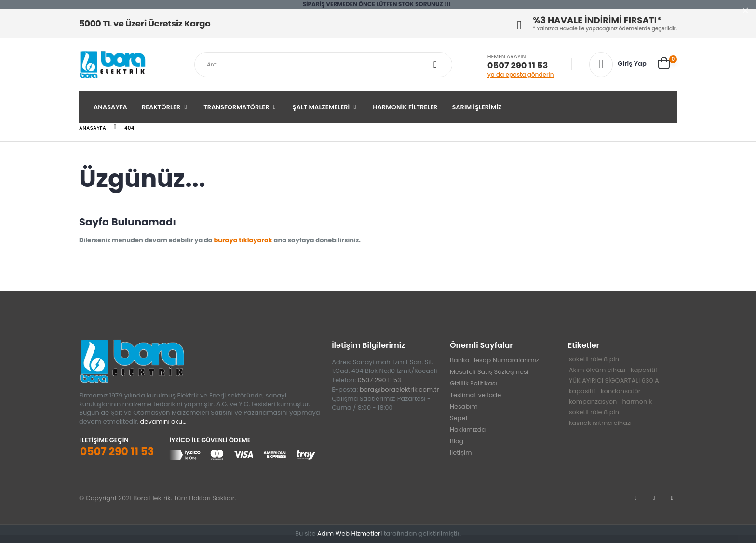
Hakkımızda (468, 430)
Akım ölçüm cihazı (597, 370)
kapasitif (644, 370)
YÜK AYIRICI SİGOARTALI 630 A (614, 380)
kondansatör (621, 391)
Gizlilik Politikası (473, 383)
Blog (457, 441)
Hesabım (464, 406)
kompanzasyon (593, 402)
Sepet (459, 418)
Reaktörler (161, 107)
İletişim (461, 453)
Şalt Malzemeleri (321, 107)
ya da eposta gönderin (521, 74)
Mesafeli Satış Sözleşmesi (489, 372)
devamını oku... (163, 421)
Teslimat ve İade (475, 395)
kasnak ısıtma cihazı (600, 423)
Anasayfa (110, 107)
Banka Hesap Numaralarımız (494, 360)
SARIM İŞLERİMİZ (477, 107)
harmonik (637, 402)
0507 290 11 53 (518, 66)
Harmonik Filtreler (405, 107)
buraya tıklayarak (243, 240)
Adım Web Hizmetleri (350, 534)
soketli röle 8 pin (594, 359)
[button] (668, 63)
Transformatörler (236, 107)
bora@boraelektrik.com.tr (399, 390)
